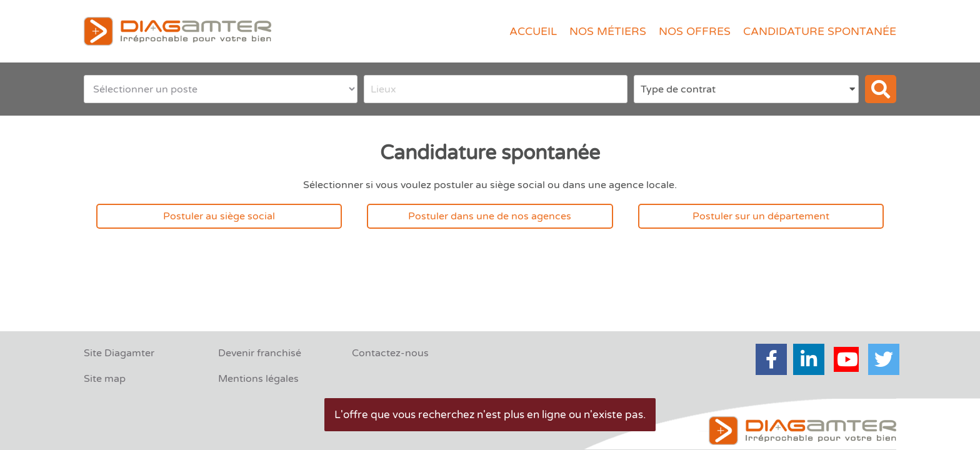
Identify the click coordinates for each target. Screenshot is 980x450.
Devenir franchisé (260, 353)
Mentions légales (258, 379)
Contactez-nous (390, 353)
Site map (105, 379)
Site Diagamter (119, 353)
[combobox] (496, 89)
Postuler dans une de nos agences (490, 216)
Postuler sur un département (761, 216)
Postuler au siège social (219, 216)
